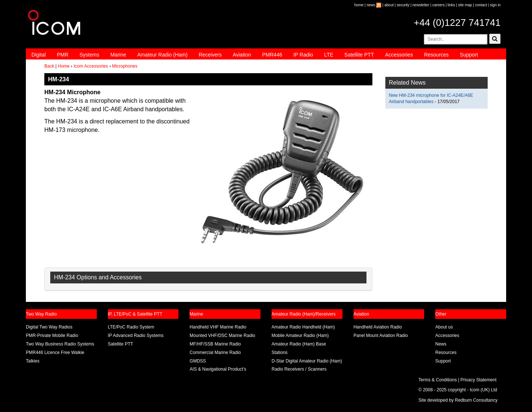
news (371, 5)
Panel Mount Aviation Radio (381, 336)
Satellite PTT (359, 55)
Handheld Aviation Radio (378, 327)
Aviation (242, 55)
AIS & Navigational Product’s (218, 369)
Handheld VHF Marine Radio (218, 327)
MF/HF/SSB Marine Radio (215, 344)
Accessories (399, 55)
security (403, 5)
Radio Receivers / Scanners (299, 369)
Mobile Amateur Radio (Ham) (300, 336)
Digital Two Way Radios (49, 327)
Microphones (125, 66)
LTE (329, 55)
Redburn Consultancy (476, 400)
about (389, 5)
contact (481, 5)
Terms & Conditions (438, 380)
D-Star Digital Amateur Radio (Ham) (307, 361)
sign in (495, 5)
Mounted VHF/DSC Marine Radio (222, 336)
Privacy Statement (478, 380)
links (451, 5)
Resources (436, 55)
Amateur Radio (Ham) (163, 55)
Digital (39, 55)
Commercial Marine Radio (215, 353)
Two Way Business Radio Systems (60, 344)
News (441, 344)
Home (64, 66)
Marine (118, 55)
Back (49, 66)
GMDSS (198, 361)
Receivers (210, 55)
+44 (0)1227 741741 (457, 23)
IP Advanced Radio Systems (136, 336)
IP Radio (303, 55)
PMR (63, 55)
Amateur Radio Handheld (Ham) (303, 327)
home (359, 5)
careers (438, 5)
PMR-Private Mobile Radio (52, 336)
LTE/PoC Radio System (131, 327)
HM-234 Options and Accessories (98, 277)
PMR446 (272, 55)
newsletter (421, 5)
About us (444, 327)
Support (469, 55)
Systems (89, 55)
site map (465, 5)
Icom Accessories (91, 66)
